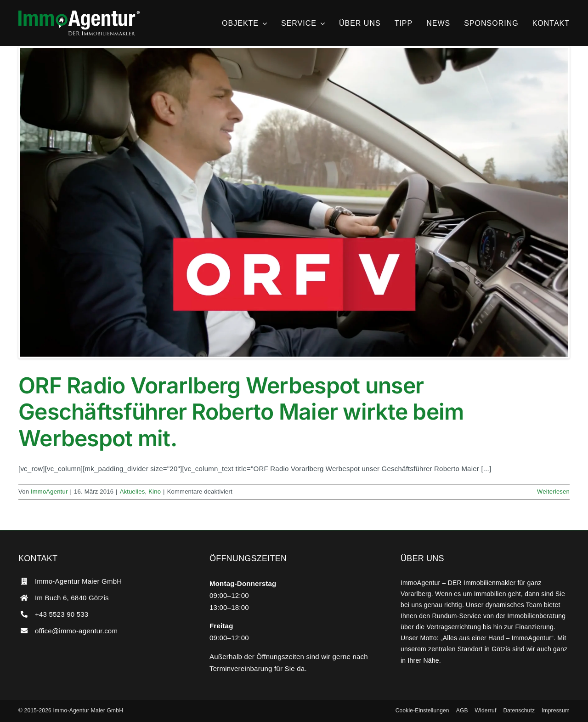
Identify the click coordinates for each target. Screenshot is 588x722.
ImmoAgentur (49, 492)
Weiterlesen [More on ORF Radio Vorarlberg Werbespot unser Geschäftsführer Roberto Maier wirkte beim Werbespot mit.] (553, 492)
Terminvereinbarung (241, 668)
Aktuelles (133, 492)
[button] (422, 711)
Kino (155, 492)
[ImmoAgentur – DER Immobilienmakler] (79, 14)
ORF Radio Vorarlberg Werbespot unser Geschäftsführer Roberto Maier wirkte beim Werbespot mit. (241, 412)
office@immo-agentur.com (76, 631)
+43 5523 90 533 (62, 614)
